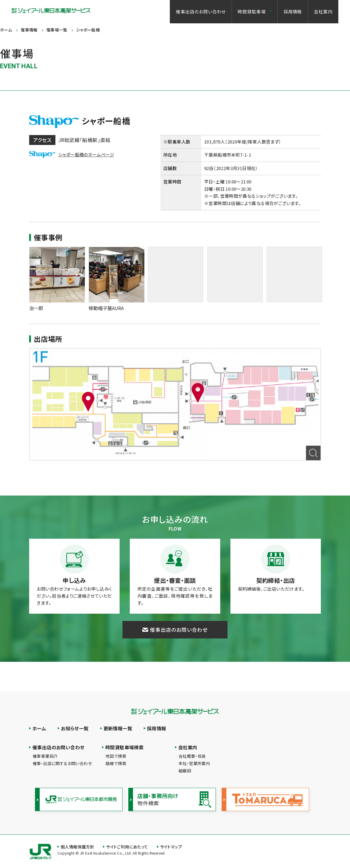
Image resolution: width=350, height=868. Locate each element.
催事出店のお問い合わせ (201, 12)
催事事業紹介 (45, 756)
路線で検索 (116, 763)
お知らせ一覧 (75, 728)
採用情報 (293, 12)
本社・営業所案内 (194, 763)
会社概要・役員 (192, 756)
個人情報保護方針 (77, 847)
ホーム (39, 728)
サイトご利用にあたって (127, 847)
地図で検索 (116, 756)
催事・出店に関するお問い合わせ (62, 763)
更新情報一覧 (118, 728)
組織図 (185, 771)
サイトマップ (171, 847)
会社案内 (323, 12)
